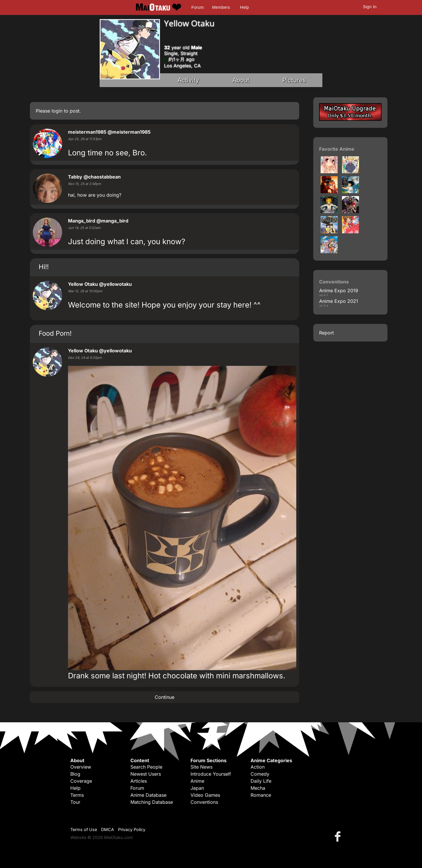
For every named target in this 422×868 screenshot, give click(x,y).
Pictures (294, 80)
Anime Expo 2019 (339, 291)
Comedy (260, 774)
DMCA (108, 829)
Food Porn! (55, 333)
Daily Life (261, 781)
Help (244, 7)
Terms (77, 795)
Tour (75, 802)
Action (258, 767)
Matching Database (152, 802)
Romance (261, 795)
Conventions (204, 802)
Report (326, 333)
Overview (81, 767)
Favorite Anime (337, 149)
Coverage (81, 781)
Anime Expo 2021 (339, 301)
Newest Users (146, 774)
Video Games (205, 795)
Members (221, 7)
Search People (146, 767)
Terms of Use (84, 829)
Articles (139, 781)
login (57, 111)
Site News (201, 767)
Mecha (258, 788)
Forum (198, 7)
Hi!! (44, 267)
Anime (197, 781)
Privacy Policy (132, 829)
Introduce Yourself (211, 774)
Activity (188, 80)
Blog (75, 774)
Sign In (370, 7)
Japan (197, 788)
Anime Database (148, 795)
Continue (165, 697)
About (241, 80)
